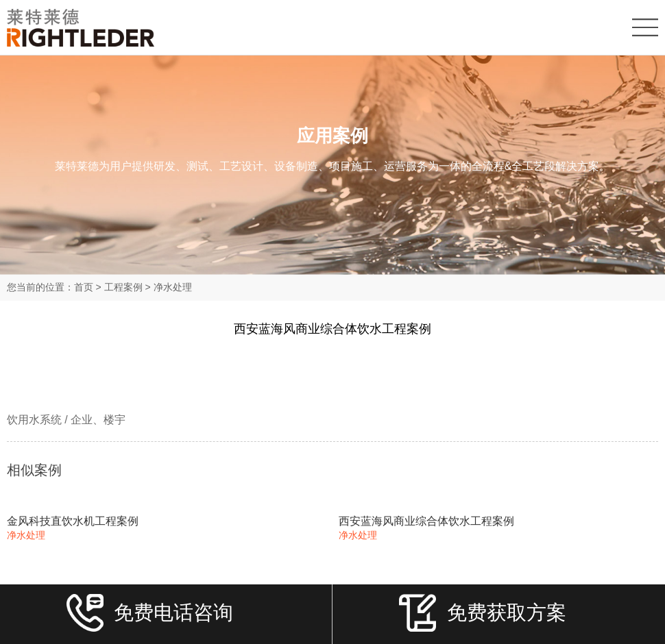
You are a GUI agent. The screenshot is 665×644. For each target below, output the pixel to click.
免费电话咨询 (150, 618)
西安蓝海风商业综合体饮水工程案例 (426, 521)
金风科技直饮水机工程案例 (73, 521)
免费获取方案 (483, 618)
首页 (84, 287)
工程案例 (123, 287)
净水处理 (173, 287)
